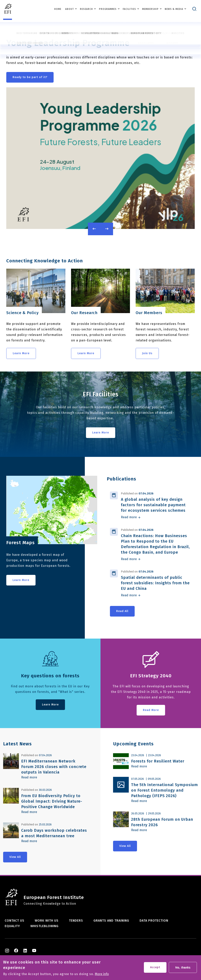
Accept (155, 968)
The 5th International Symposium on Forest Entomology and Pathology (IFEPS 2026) (164, 790)
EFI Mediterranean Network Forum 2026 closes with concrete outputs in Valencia (54, 767)
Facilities (129, 9)
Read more (129, 517)
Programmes (108, 9)
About (69, 9)
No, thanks (183, 968)
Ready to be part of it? (30, 77)
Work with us (47, 921)
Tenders (76, 921)
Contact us (15, 921)
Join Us (147, 353)
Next (107, 229)
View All (15, 857)
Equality (12, 926)
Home (58, 9)
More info (102, 975)
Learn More (21, 353)
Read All (122, 611)
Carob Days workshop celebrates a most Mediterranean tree (54, 833)
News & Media (174, 9)
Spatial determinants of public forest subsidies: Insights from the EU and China (155, 583)
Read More (151, 710)
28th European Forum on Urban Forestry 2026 (162, 822)
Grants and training (111, 921)
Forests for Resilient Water (158, 761)
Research (86, 9)
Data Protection (154, 921)
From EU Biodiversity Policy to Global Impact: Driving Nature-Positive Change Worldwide (52, 801)
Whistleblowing (44, 926)
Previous (94, 229)
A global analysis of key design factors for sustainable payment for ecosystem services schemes (153, 505)
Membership (150, 9)
